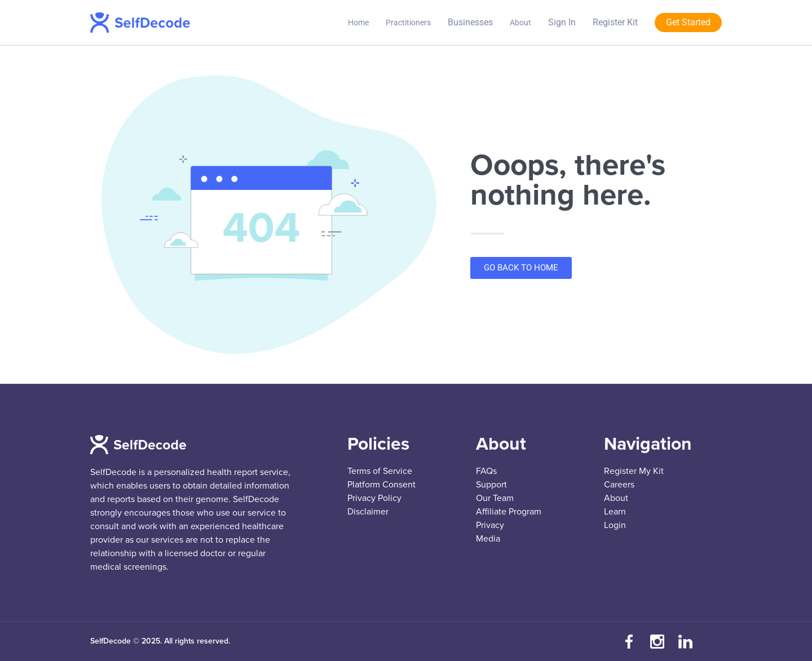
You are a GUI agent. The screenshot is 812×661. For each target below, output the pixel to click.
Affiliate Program (509, 512)
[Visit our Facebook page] (629, 641)
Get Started (688, 22)
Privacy (490, 525)
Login (615, 525)
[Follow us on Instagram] (657, 641)
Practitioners (408, 23)
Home (358, 23)
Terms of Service (380, 471)
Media (488, 539)
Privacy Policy (374, 498)
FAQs (486, 471)
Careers (619, 485)
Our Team (495, 498)
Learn (615, 512)
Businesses (470, 22)
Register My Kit (634, 471)
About (520, 23)
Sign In (562, 22)
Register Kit (615, 22)
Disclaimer (368, 512)
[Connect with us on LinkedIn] (685, 641)
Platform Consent (381, 485)
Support (491, 485)
